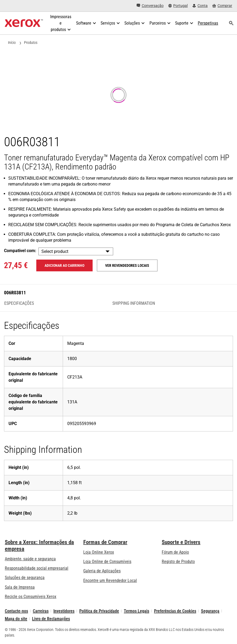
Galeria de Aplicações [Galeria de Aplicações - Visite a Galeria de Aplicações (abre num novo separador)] (102, 571)
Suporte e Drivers (181, 542)
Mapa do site (16, 619)
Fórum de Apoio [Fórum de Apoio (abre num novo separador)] (175, 552)
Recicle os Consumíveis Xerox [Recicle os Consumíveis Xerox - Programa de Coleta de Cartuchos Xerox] (31, 597)
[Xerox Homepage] (24, 23)
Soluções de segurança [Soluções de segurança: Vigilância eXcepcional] (25, 578)
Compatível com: (20, 251)
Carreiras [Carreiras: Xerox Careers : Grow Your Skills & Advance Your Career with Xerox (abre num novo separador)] (41, 611)
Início (12, 43)
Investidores (64, 611)
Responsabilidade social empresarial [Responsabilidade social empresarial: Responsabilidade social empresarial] (37, 568)
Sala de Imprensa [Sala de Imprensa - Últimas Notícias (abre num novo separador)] (20, 587)
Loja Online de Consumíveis (107, 562)
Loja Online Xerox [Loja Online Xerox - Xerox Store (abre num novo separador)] (99, 552)
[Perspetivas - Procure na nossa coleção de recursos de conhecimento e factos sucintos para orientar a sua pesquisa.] (208, 23)
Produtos (31, 43)
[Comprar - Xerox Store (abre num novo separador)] (222, 6)
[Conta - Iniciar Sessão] (200, 6)
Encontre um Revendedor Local (110, 581)
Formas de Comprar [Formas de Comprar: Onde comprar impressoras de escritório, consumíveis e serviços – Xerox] (105, 542)
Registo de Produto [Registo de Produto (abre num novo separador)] (178, 562)
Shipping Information (134, 303)
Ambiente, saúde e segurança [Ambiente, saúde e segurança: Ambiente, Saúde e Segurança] (30, 559)
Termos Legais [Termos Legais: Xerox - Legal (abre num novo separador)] (137, 611)
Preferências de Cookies (175, 611)
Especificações (19, 303)
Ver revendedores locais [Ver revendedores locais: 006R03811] (127, 265)
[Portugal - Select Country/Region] (178, 6)
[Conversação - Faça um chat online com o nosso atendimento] (150, 6)
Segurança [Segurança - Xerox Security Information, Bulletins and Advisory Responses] (210, 611)
